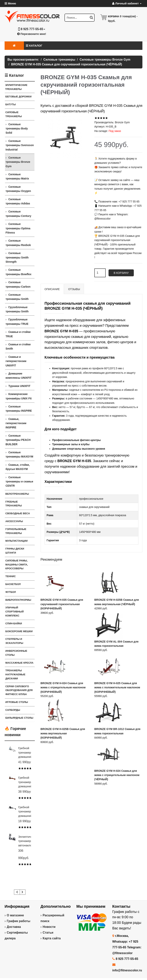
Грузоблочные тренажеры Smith (17, 309)
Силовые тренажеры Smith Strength (17, 257)
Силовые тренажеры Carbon (18, 284)
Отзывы (74, 289)
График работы (18, 921)
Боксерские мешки (19, 631)
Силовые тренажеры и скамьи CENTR (19, 482)
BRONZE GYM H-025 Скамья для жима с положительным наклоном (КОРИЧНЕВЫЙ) (117, 687)
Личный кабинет (127, 3)
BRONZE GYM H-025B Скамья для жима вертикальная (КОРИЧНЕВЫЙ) (63, 733)
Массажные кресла (19, 663)
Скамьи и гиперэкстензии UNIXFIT (16, 361)
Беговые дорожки (18, 97)
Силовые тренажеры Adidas (18, 201)
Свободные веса (18, 513)
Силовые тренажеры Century (18, 214)
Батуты (11, 104)
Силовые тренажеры (14, 114)
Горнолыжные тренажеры (16, 531)
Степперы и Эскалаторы (14, 641)
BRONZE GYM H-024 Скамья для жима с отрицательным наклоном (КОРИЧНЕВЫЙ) (63, 687)
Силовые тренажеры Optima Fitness (18, 228)
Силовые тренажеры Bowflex (18, 272)
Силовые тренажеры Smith (17, 297)
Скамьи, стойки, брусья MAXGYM (18, 467)
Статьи (48, 933)
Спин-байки (14, 623)
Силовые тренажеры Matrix (17, 176)
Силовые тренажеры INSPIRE (19, 409)
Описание (52, 289)
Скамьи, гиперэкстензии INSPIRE (16, 423)
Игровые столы (17, 702)
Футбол (11, 592)
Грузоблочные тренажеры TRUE (17, 322)
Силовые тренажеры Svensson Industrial (20, 145)
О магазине (15, 915)
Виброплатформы (18, 600)
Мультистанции (16, 541)
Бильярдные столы (19, 718)
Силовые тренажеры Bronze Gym (18, 162)
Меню (10, 3)
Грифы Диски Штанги (15, 551)
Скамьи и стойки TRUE (18, 334)
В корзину (121, 273)
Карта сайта (52, 938)
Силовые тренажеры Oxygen (18, 189)
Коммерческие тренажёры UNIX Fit (19, 396)
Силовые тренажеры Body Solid (17, 129)
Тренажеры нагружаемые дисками (15, 674)
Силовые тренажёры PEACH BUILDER (18, 440)
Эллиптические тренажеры (16, 87)
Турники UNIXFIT (19, 386)
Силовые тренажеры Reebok (18, 243)
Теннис (11, 576)
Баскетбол (13, 584)
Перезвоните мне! (32, 34)
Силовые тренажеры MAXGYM (19, 454)
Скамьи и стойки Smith (18, 346)
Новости (49, 927)
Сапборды (13, 710)
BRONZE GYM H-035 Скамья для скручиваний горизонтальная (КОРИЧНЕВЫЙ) (62, 604)
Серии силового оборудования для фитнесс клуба (19, 690)
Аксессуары (14, 521)
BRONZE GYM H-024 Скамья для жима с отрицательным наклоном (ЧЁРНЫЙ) (117, 775)
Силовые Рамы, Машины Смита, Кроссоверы (17, 565)
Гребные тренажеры (14, 504)
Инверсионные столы (16, 653)
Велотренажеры (17, 494)
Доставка (14, 927)
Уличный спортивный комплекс (14, 612)
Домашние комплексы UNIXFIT (18, 376)
